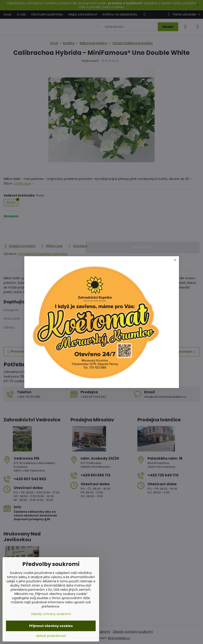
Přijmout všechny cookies (51, 626)
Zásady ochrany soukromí (51, 614)
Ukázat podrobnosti (51, 636)
